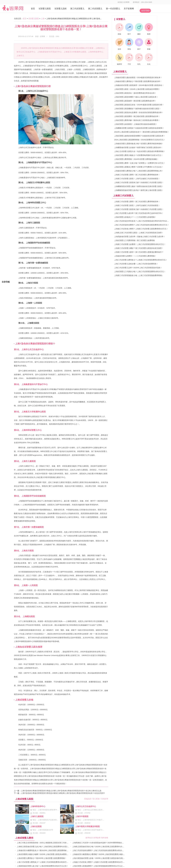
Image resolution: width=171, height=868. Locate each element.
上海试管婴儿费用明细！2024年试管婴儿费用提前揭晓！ (136, 159)
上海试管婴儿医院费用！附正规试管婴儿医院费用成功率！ (137, 116)
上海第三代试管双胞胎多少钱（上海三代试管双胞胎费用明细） (139, 275)
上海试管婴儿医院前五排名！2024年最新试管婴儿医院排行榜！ (139, 105)
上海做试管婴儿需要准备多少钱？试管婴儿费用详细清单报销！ (139, 144)
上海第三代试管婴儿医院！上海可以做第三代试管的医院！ (137, 179)
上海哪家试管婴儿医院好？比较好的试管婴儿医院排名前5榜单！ (139, 128)
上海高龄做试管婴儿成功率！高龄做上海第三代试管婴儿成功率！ (140, 237)
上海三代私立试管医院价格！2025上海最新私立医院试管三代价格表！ (44, 843)
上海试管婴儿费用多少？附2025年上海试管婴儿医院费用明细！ (42, 858)
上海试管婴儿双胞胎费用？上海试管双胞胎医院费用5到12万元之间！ (99, 866)
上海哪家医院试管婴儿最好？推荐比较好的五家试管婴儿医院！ (139, 186)
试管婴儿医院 (34, 19)
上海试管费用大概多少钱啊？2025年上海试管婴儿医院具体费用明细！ (44, 854)
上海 (43, 19)
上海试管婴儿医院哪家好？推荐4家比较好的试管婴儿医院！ (138, 109)
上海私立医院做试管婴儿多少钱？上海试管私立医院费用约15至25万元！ (45, 847)
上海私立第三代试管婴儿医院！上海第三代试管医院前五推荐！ (139, 233)
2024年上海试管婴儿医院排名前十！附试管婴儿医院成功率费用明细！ (142, 132)
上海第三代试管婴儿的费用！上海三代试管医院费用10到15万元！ (140, 244)
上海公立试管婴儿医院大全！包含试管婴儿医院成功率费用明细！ (140, 151)
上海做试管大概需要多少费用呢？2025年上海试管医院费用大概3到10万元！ (102, 854)
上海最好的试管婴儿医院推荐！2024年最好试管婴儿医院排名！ (139, 85)
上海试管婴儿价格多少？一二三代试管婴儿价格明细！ (135, 217)
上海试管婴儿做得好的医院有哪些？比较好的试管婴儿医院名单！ (140, 136)
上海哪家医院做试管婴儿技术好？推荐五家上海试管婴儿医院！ (139, 190)
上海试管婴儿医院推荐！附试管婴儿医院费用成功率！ (135, 101)
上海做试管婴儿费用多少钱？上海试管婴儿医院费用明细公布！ (139, 171)
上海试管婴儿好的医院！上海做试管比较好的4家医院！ (136, 124)
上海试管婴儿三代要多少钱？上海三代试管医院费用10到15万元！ (140, 272)
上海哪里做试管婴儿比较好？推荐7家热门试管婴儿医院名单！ (138, 147)
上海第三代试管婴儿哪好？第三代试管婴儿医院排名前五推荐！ (139, 248)
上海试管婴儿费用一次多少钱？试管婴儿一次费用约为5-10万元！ (140, 163)
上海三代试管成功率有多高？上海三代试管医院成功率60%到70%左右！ (142, 221)
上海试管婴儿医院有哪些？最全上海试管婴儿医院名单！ (136, 97)
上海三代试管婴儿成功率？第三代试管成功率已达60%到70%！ (139, 213)
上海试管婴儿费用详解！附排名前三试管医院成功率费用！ (137, 120)
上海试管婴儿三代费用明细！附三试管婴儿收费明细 (134, 240)
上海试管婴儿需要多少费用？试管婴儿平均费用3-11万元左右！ (139, 167)
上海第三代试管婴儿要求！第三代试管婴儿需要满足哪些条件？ (139, 252)
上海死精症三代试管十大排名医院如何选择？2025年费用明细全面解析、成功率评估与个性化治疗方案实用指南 (116, 843)
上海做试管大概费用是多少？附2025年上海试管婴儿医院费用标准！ (44, 850)
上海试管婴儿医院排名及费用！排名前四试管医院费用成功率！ (139, 112)
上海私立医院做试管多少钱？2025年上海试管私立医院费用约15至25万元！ (102, 847)
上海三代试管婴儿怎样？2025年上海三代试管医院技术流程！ (138, 268)
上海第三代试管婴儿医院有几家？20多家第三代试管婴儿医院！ (139, 182)
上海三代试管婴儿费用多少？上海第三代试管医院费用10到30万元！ (44, 862)
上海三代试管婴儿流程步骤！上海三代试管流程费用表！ (136, 264)
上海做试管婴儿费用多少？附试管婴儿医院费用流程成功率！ (138, 81)
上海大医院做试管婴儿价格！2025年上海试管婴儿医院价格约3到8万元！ (101, 858)
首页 (24, 19)
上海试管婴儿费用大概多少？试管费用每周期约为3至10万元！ (139, 155)
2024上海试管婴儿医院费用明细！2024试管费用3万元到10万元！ (140, 140)
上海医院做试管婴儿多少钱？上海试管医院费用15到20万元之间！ (43, 866)
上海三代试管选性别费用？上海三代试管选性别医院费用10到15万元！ (100, 850)
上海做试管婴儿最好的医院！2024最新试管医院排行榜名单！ (138, 78)
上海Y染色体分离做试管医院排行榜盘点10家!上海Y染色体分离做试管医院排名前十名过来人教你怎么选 (61, 791)
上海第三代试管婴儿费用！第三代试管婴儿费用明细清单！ (137, 175)
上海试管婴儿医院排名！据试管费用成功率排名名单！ (135, 93)
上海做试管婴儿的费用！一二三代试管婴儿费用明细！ (135, 256)
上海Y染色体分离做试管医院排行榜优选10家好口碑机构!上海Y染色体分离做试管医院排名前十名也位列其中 (63, 793)
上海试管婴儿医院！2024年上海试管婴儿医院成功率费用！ (137, 89)
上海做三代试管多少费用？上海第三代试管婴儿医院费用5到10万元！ (99, 862)
